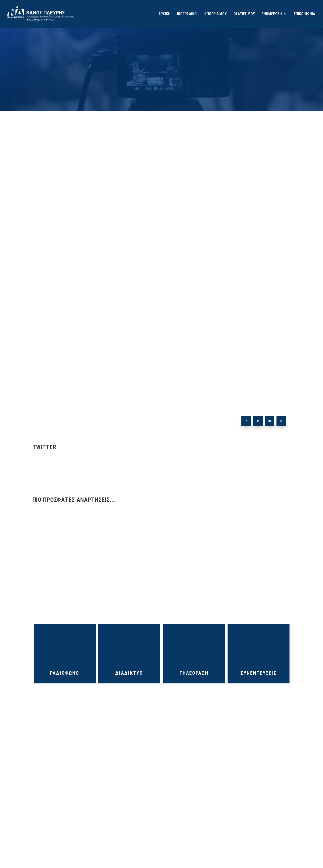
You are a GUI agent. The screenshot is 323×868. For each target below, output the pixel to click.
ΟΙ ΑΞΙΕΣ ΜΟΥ (244, 14)
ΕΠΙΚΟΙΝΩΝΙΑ (304, 14)
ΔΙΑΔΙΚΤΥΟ (129, 645)
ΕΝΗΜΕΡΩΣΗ (272, 14)
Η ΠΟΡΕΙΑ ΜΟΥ (215, 14)
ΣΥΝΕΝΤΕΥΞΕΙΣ (259, 645)
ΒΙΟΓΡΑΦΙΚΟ (187, 14)
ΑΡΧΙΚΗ (164, 14)
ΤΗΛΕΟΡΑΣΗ (194, 645)
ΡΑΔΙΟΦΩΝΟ (65, 645)
